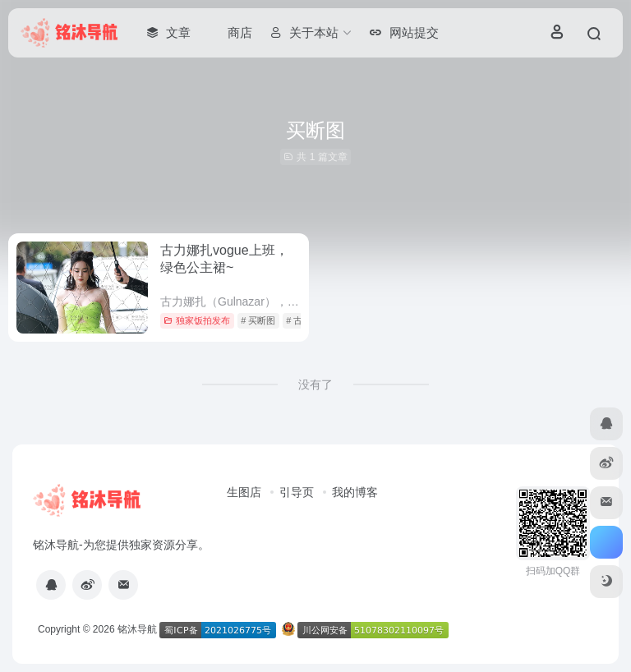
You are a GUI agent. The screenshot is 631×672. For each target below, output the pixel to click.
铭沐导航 (137, 629)
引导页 (297, 492)
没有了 (315, 384)
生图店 (244, 492)
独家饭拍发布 (197, 320)
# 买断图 (258, 320)
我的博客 (355, 492)
